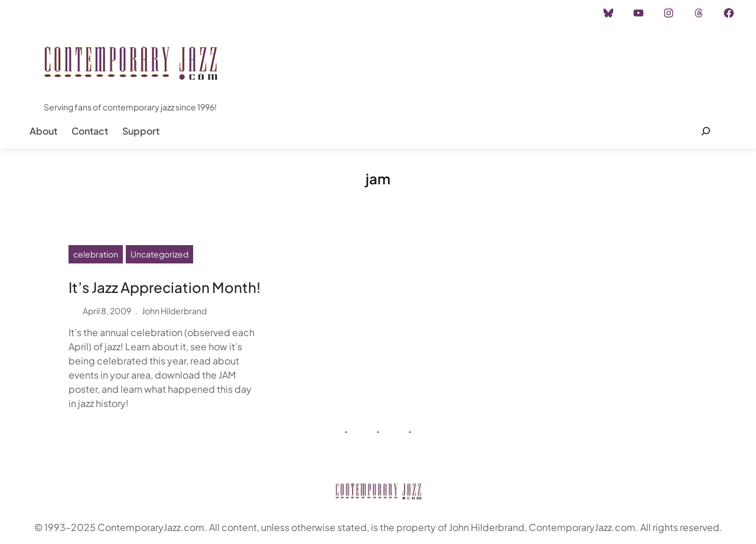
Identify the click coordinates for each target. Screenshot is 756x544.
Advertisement (149, 13)
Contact (90, 131)
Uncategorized (159, 254)
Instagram (87, 13)
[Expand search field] (706, 131)
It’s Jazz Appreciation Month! (164, 287)
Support (141, 131)
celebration (96, 254)
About (43, 131)
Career (206, 13)
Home (40, 13)
